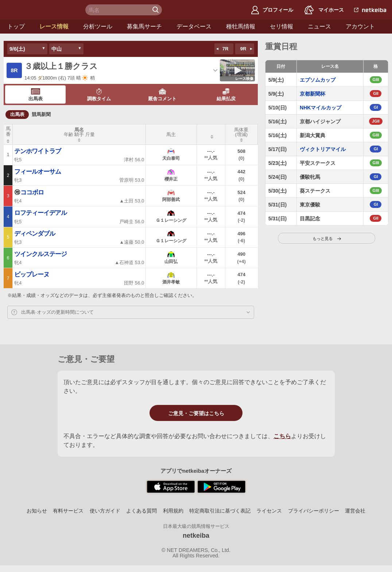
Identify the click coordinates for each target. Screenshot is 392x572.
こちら (282, 436)
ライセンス (269, 511)
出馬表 (36, 95)
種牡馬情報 (241, 26)
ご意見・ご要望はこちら (196, 413)
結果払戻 (226, 95)
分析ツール (98, 26)
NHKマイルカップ (321, 108)
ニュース (319, 26)
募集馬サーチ (144, 26)
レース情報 (54, 26)
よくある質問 (141, 511)
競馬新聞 (41, 114)
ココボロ (29, 192)
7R (226, 49)
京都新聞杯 (313, 94)
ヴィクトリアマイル (323, 149)
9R (243, 49)
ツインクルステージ (40, 254)
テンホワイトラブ (38, 151)
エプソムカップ (318, 80)
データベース (194, 26)
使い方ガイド (105, 511)
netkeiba (196, 536)
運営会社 (355, 511)
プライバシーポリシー (314, 511)
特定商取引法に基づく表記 (220, 511)
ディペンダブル (35, 234)
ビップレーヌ (32, 275)
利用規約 (173, 511)
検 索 (156, 10)
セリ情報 (282, 26)
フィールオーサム (38, 172)
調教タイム (99, 95)
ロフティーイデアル (40, 213)
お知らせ (37, 511)
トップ (16, 26)
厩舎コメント (162, 95)
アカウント (360, 26)
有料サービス (68, 511)
